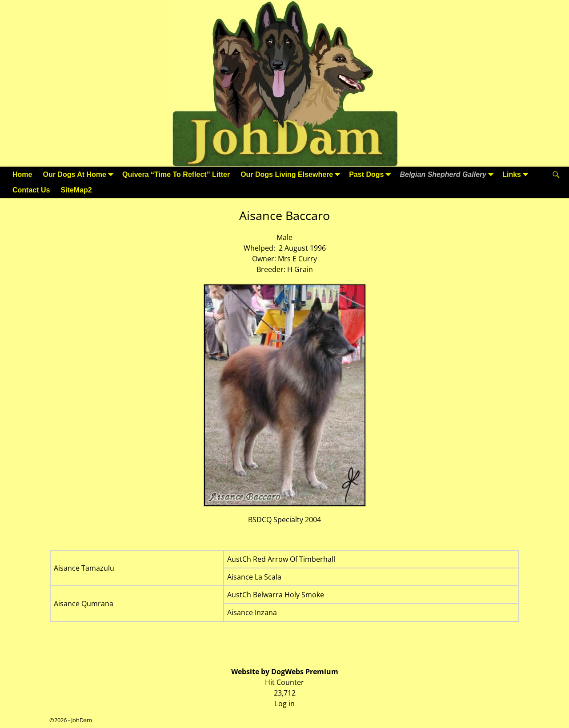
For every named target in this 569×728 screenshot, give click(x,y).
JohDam (82, 720)
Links (517, 174)
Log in (285, 704)
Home (22, 174)
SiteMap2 (76, 190)
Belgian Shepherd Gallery (448, 174)
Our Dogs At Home (80, 174)
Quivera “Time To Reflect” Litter (176, 174)
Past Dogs (372, 174)
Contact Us (31, 190)
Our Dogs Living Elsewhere (292, 174)
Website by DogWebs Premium (285, 672)
